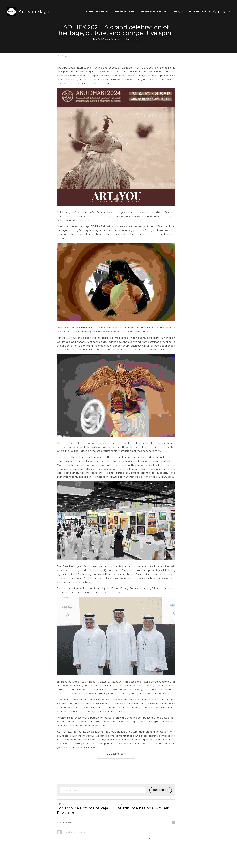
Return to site (66, 833)
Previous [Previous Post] (63, 814)
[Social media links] (219, 12)
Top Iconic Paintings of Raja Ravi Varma (83, 821)
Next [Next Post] (124, 814)
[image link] (12, 11)
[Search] (214, 12)
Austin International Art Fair (146, 819)
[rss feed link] (179, 833)
